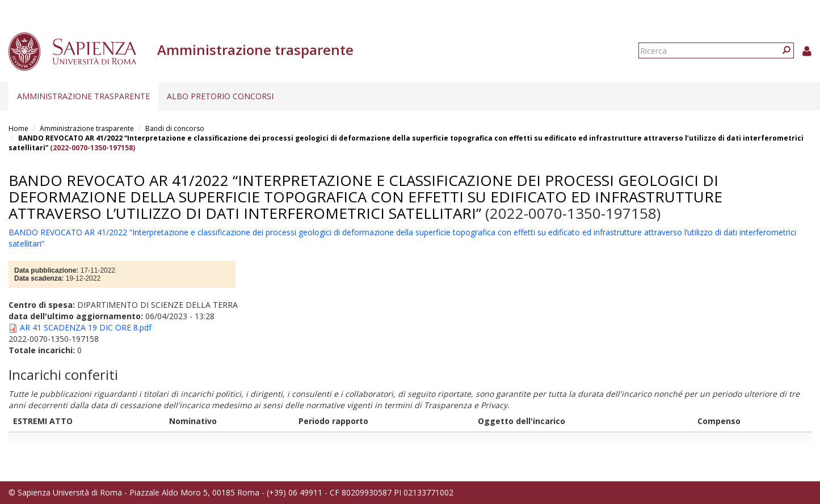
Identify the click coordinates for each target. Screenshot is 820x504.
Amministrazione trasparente (83, 96)
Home (18, 128)
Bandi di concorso (175, 128)
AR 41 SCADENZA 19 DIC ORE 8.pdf (86, 327)
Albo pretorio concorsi (220, 96)
